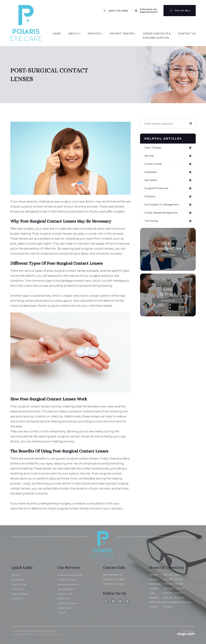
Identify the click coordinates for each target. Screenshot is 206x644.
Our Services (18, 580)
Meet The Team (20, 584)
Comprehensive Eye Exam (71, 575)
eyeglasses (152, 173)
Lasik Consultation (67, 589)
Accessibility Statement (23, 634)
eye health (151, 182)
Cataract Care (65, 598)
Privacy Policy (43, 634)
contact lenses (154, 165)
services (150, 156)
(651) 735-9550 (119, 11)
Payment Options (21, 594)
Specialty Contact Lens (69, 584)
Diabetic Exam (65, 608)
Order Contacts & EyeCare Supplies (157, 36)
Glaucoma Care (65, 594)
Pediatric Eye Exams (68, 603)
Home (57, 34)
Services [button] (95, 34)
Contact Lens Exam (68, 580)
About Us (16, 575)
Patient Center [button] (123, 34)
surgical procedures (157, 190)
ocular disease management (163, 215)
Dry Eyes (62, 613)
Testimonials (18, 589)
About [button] (74, 34)
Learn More (168, 258)
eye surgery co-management (164, 207)
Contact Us (187, 34)
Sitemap (56, 634)
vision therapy (154, 148)
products (150, 198)
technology (152, 224)
